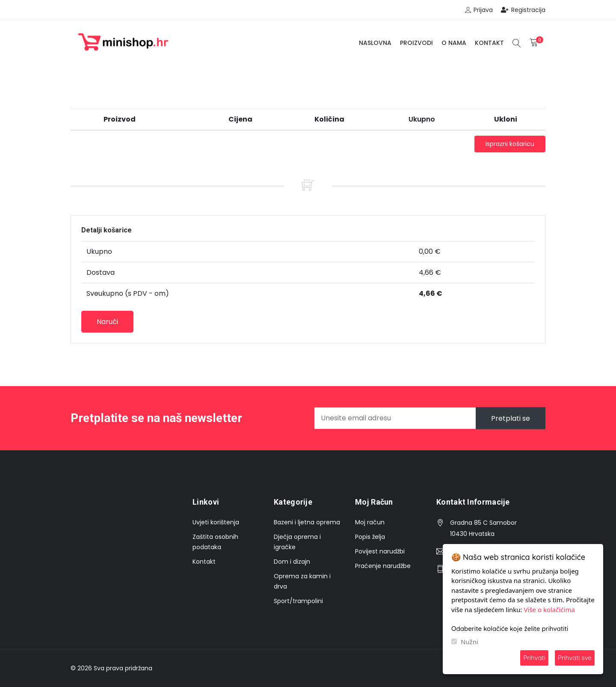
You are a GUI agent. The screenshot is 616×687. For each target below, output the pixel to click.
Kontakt (489, 43)
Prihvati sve (575, 658)
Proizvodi (416, 43)
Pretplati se (511, 418)
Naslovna (375, 43)
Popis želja (370, 537)
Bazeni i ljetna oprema (307, 522)
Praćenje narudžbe (383, 566)
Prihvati (534, 658)
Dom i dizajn (292, 562)
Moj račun (370, 522)
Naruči (107, 322)
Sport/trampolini (298, 601)
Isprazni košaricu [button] (510, 144)
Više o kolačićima (549, 610)
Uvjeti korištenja (216, 522)
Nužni (469, 642)
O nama (454, 43)
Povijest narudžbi (380, 551)
